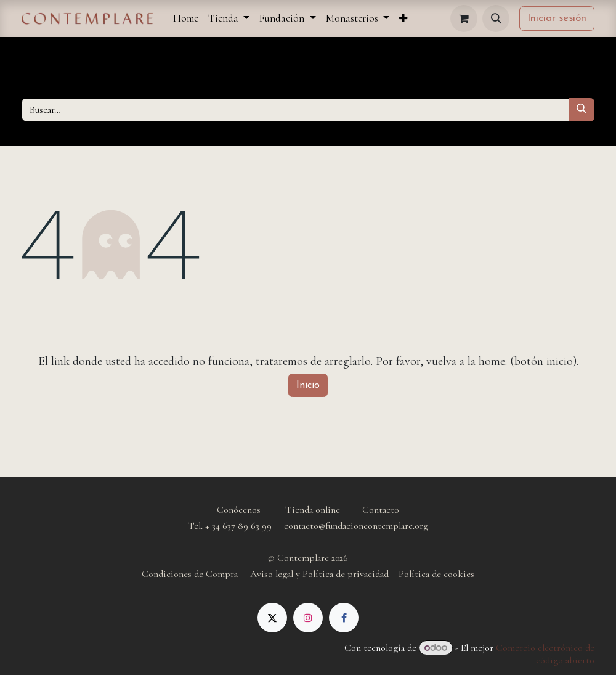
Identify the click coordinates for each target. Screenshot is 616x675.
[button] (496, 18)
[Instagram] (308, 618)
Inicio (308, 385)
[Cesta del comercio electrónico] (464, 18)
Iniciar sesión (557, 18)
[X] (272, 618)
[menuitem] (186, 18)
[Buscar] (582, 110)
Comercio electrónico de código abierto (545, 654)
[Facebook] (344, 618)
